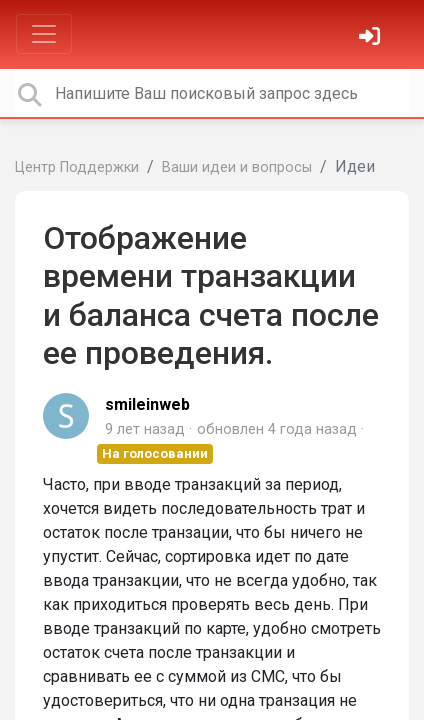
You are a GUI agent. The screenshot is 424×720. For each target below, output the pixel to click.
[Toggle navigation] (44, 34)
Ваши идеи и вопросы (237, 167)
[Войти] (372, 38)
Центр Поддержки (77, 167)
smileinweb (147, 404)
